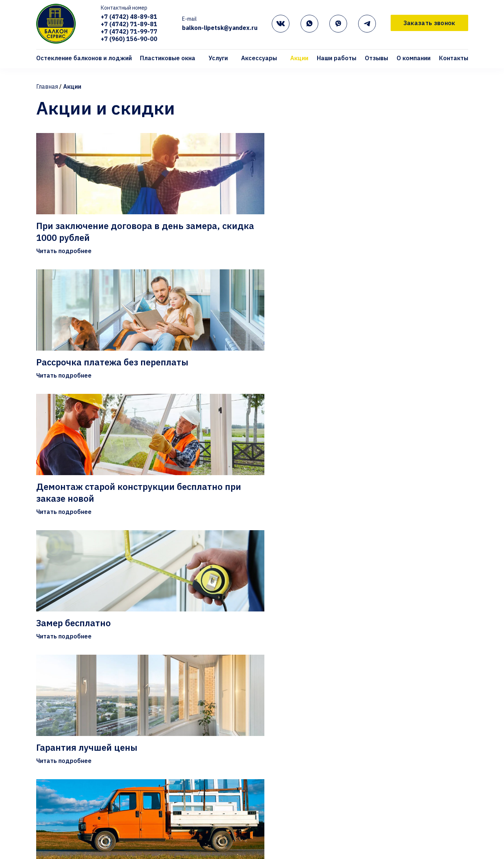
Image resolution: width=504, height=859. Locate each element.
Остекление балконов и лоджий (84, 59)
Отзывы (376, 59)
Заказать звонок (429, 23)
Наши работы (337, 59)
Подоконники (298, 849)
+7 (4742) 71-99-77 (129, 32)
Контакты (454, 59)
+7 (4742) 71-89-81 (129, 25)
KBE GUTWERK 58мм (211, 849)
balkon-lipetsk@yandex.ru (220, 28)
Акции (299, 59)
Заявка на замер (388, 837)
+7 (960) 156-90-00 (129, 40)
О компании (414, 59)
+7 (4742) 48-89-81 (129, 17)
